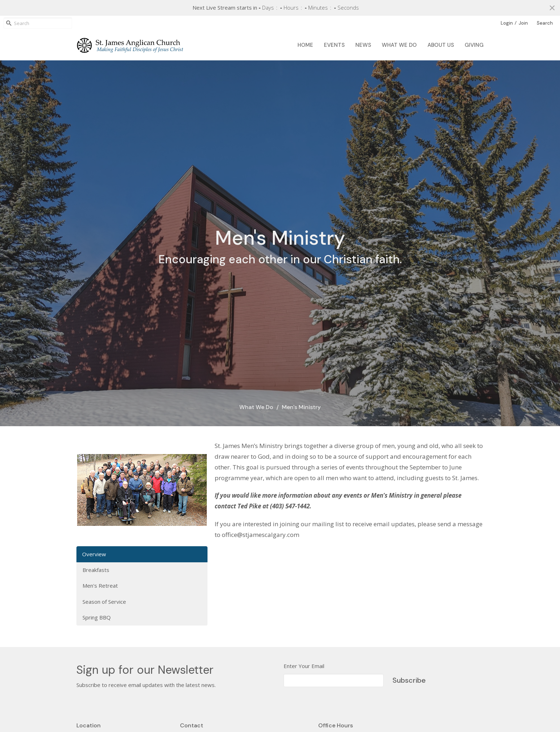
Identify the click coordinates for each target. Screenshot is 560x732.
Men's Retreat (100, 586)
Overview (94, 554)
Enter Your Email (304, 666)
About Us (441, 45)
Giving (474, 45)
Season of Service (104, 602)
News (363, 45)
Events (334, 45)
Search (545, 23)
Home (305, 45)
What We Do (399, 45)
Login (507, 23)
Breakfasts (96, 570)
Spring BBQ (97, 617)
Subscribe (409, 680)
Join (523, 23)
